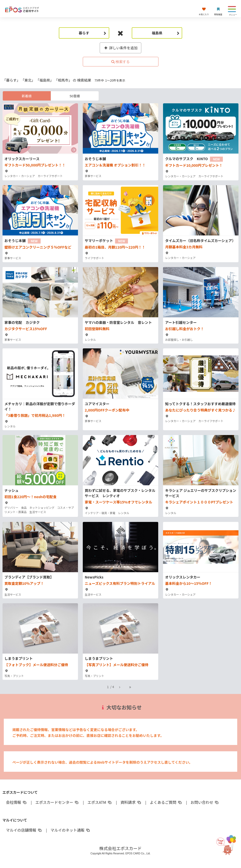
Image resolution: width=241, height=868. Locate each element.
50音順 (75, 96)
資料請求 (131, 802)
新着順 (27, 96)
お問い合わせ (205, 802)
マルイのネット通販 (71, 830)
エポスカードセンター (57, 802)
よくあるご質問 (166, 802)
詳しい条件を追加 (120, 48)
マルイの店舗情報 (24, 830)
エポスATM (100, 802)
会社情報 (17, 802)
